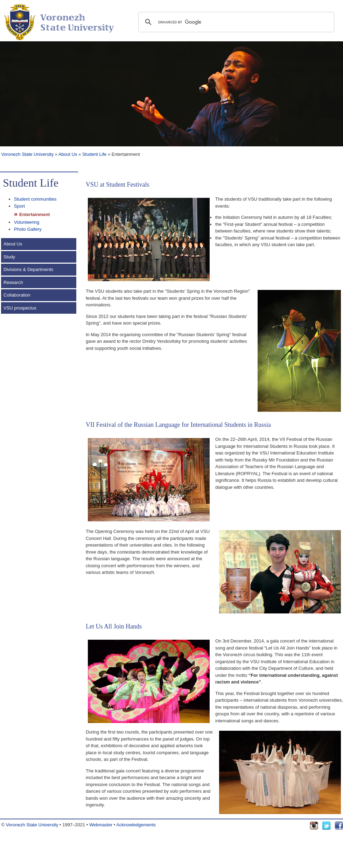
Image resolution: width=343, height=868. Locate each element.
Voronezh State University (27, 154)
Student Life (94, 154)
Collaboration (17, 295)
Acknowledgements (136, 825)
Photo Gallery (28, 229)
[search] (235, 22)
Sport (19, 206)
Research (13, 282)
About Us (68, 154)
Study (9, 257)
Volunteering (27, 222)
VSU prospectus (20, 308)
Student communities (35, 199)
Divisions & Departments (28, 269)
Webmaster (101, 825)
